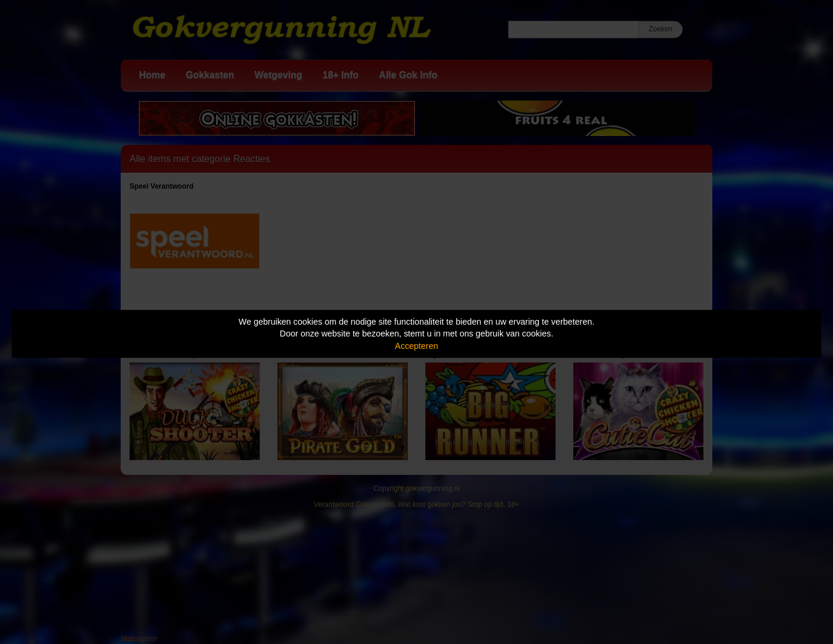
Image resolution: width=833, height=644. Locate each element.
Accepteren (417, 346)
